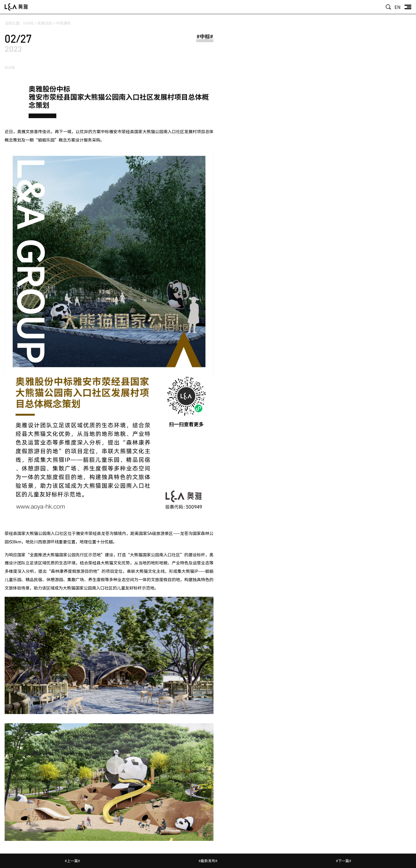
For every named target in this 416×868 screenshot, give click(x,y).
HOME (28, 23)
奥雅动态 (45, 23)
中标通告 (63, 23)
